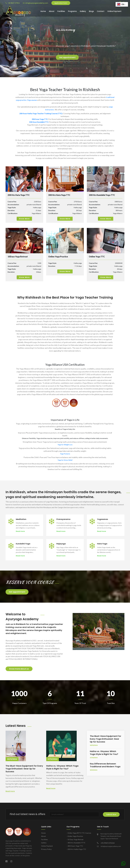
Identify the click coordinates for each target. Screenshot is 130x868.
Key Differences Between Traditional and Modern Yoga (105, 765)
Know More (24, 219)
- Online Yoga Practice (75, 836)
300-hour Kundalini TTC (39, 122)
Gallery (83, 11)
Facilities (61, 11)
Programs (72, 11)
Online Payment (114, 11)
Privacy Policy (46, 849)
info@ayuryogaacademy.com (35, 3)
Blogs (91, 11)
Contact (101, 11)
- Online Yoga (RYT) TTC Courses (79, 833)
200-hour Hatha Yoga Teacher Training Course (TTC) (41, 113)
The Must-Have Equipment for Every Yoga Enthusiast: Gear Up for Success (24, 769)
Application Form (61, 3)
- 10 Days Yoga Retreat (75, 839)
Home (43, 11)
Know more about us (19, 669)
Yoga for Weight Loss (65, 445)
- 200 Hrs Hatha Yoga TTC (76, 849)
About (52, 11)
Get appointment (17, 592)
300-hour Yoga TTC (40, 119)
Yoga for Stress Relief (65, 460)
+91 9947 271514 (13, 3)
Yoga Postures (65, 454)
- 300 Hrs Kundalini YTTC (76, 843)
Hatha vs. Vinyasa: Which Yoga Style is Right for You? (62, 767)
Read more (20, 531)
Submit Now (111, 814)
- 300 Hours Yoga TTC (75, 846)
